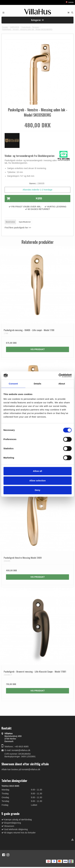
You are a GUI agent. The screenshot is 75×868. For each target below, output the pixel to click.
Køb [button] (23, 199)
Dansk (70, 2)
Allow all (37, 471)
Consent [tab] (13, 384)
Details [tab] (38, 384)
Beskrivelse (10, 222)
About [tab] (62, 384)
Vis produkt (38, 349)
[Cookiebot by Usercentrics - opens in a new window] (59, 376)
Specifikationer (25, 222)
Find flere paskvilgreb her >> (18, 228)
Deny (37, 490)
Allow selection (37, 481)
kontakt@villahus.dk (21, 750)
